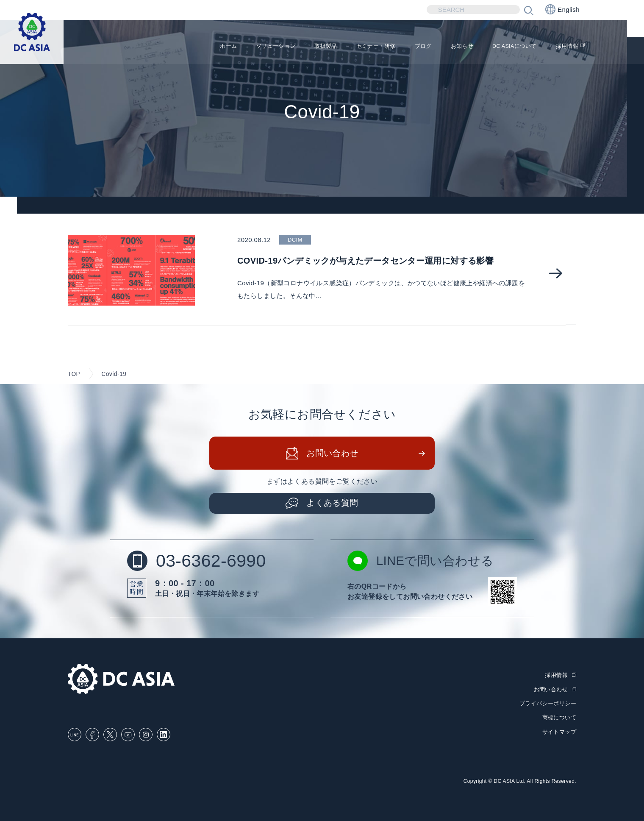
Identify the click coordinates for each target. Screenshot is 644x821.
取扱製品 (290, 47)
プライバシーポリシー (548, 703)
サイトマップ (559, 731)
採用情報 (566, 47)
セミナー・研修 (347, 47)
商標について (559, 717)
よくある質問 (333, 504)
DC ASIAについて (505, 47)
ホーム (179, 47)
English (562, 9)
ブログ (401, 47)
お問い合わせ (333, 454)
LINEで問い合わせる (422, 562)
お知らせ (444, 47)
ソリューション (232, 47)
